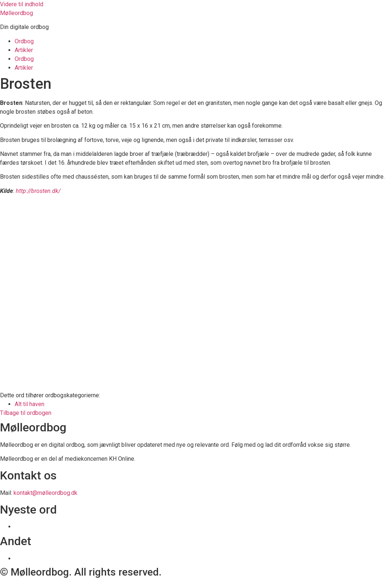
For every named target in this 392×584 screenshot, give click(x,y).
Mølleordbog (17, 13)
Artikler (24, 50)
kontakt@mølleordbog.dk (45, 493)
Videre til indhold (22, 4)
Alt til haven (30, 404)
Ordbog (24, 41)
